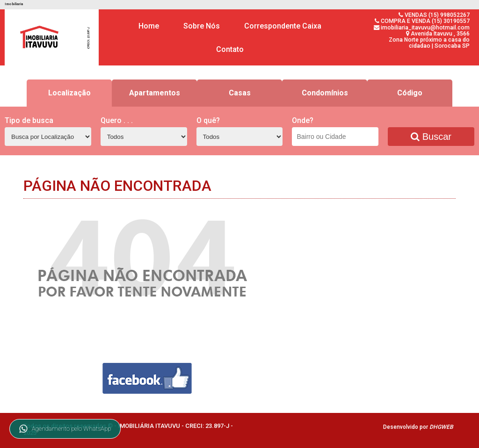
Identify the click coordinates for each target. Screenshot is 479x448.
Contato (230, 49)
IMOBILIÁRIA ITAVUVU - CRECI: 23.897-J (174, 426)
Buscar (431, 137)
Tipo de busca (29, 120)
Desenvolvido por (418, 427)
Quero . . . (117, 120)
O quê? (208, 120)
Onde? (303, 120)
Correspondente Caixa (283, 26)
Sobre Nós (202, 26)
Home (149, 26)
